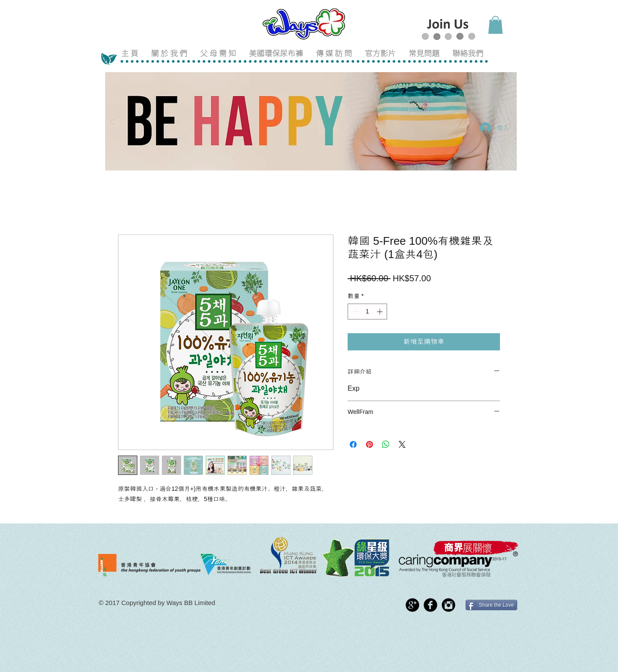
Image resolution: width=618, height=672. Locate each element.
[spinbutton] (367, 312)
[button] (495, 25)
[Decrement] (354, 312)
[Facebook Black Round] (430, 605)
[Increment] (380, 312)
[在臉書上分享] (353, 444)
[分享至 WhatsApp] (386, 444)
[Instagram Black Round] (448, 605)
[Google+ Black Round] (412, 605)
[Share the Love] (491, 605)
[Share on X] (402, 444)
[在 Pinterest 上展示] (370, 444)
